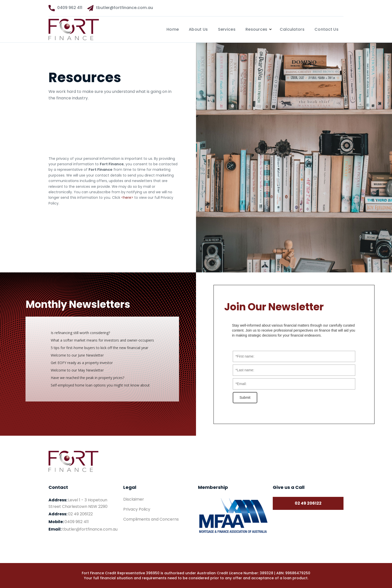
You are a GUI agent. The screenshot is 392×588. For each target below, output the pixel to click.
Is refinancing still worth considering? (80, 333)
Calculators (292, 29)
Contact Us (326, 29)
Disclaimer (134, 499)
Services (227, 29)
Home (173, 29)
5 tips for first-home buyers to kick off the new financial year (100, 348)
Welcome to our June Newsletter (78, 355)
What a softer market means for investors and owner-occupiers (102, 340)
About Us (198, 29)
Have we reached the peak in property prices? (87, 378)
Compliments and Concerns (151, 519)
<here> (127, 197)
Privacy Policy (137, 509)
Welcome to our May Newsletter (77, 370)
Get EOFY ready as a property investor (82, 363)
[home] (82, 29)
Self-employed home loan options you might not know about (100, 385)
